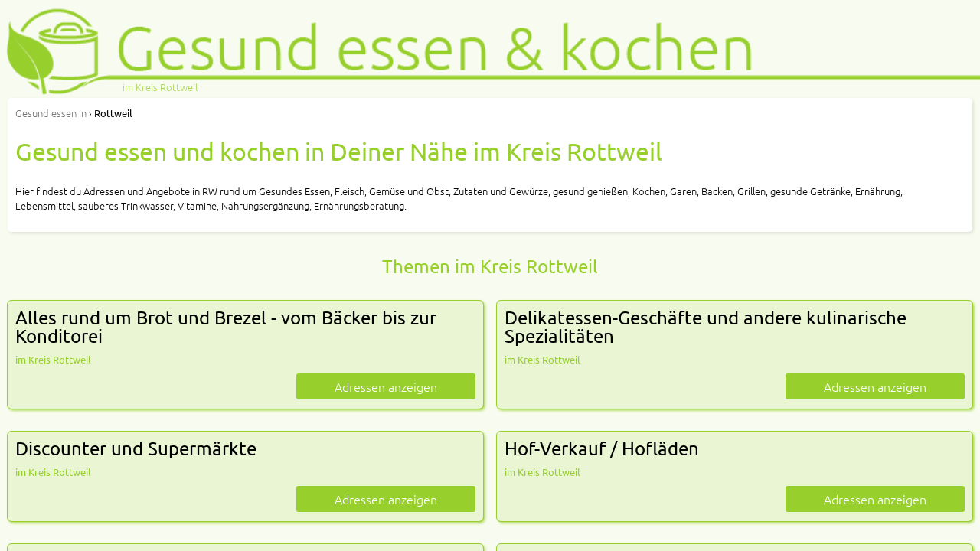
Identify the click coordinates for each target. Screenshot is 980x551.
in (51, 113)
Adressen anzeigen (386, 386)
